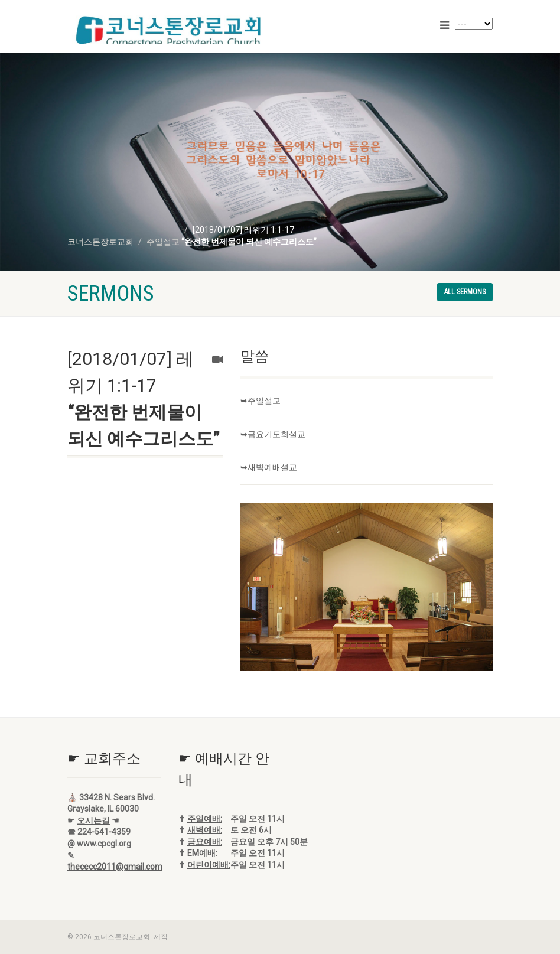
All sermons (465, 292)
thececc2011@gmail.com (115, 867)
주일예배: (205, 819)
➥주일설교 (261, 401)
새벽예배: (205, 830)
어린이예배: (209, 865)
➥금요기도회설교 (273, 434)
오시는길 (93, 820)
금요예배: (205, 842)
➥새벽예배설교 (269, 467)
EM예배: (202, 853)
